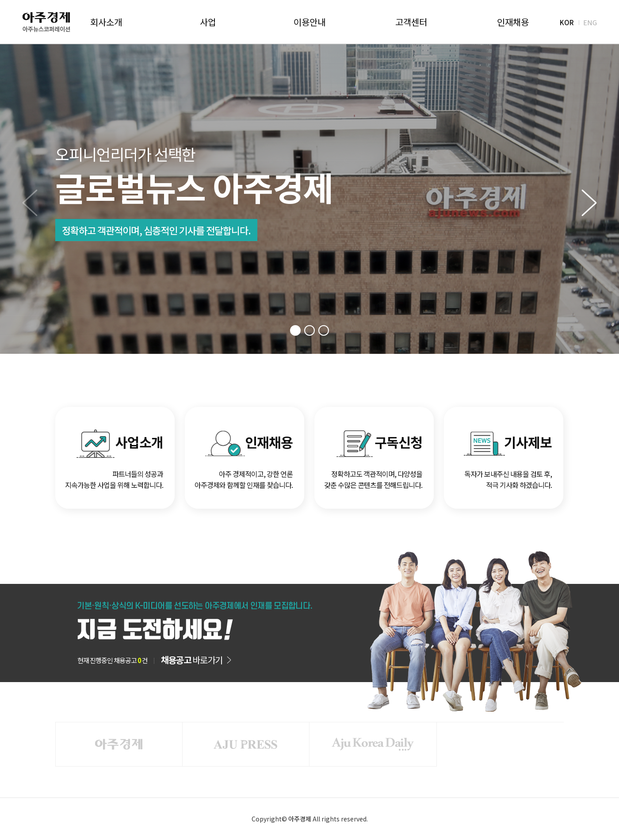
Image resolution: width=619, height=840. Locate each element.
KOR (567, 22)
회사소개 (106, 22)
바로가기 (192, 660)
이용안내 (309, 22)
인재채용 (513, 22)
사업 (208, 22)
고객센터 (411, 22)
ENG (590, 22)
